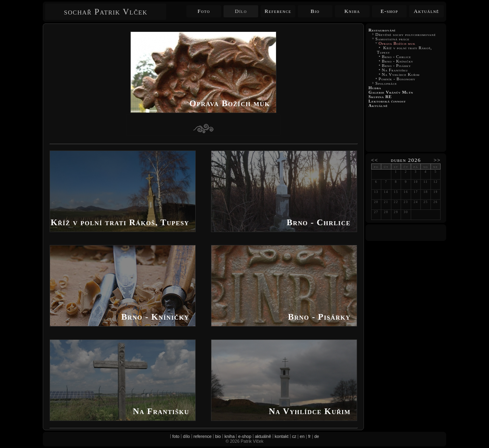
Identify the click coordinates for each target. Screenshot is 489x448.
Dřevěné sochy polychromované (406, 35)
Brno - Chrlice (396, 57)
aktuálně (263, 436)
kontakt (282, 436)
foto (176, 436)
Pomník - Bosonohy (397, 79)
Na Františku (395, 70)
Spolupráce (387, 83)
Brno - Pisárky (396, 66)
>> (437, 160)
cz (294, 436)
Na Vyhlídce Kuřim (401, 74)
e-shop (245, 436)
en (302, 436)
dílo (187, 436)
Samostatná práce (392, 39)
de (317, 436)
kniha (229, 436)
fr (310, 436)
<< (375, 160)
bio (218, 436)
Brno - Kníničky (398, 61)
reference (202, 436)
